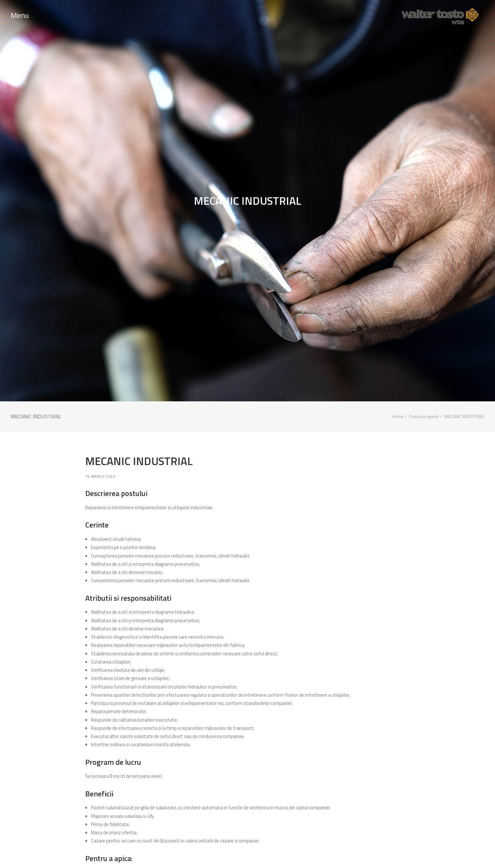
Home (398, 416)
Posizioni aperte (424, 416)
